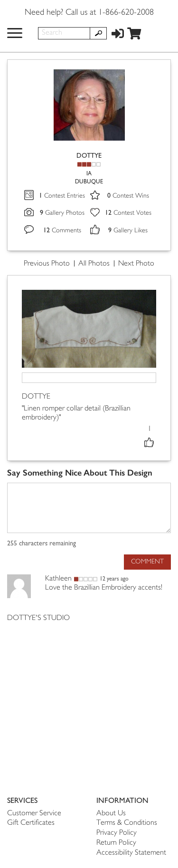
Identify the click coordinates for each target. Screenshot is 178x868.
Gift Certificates (31, 823)
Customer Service (34, 814)
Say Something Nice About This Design (80, 473)
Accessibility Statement (131, 853)
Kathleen (58, 579)
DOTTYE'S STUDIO (38, 618)
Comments (62, 231)
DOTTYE (89, 156)
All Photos (94, 264)
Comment (147, 562)
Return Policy (116, 843)
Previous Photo (47, 264)
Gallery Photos (62, 213)
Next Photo (136, 264)
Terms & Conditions (127, 823)
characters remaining (42, 544)
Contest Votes (128, 213)
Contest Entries (62, 196)
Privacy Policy (117, 833)
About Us (111, 814)
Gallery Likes (128, 231)
